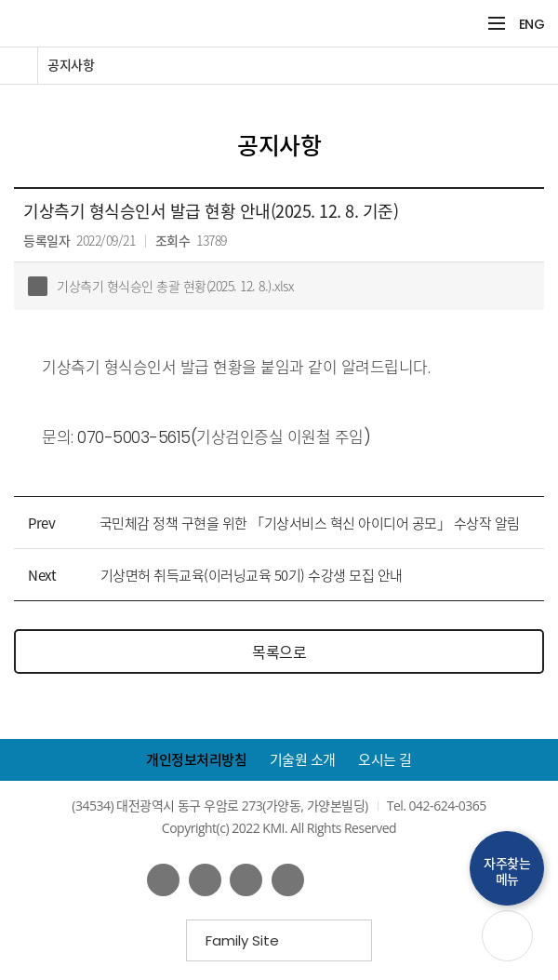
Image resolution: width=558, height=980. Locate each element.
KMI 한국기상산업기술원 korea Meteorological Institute (221, 23)
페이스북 (163, 880)
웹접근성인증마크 (372, 879)
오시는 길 (385, 760)
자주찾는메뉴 (507, 872)
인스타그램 (288, 880)
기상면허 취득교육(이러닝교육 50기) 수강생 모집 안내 (252, 575)
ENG (532, 24)
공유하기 (528, 109)
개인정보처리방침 (196, 760)
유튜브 (205, 880)
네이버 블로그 (246, 880)
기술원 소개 (303, 760)
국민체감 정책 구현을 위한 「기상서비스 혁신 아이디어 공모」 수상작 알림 (310, 523)
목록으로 (279, 651)
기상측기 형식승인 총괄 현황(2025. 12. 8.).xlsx (160, 286)
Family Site (248, 946)
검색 (466, 24)
